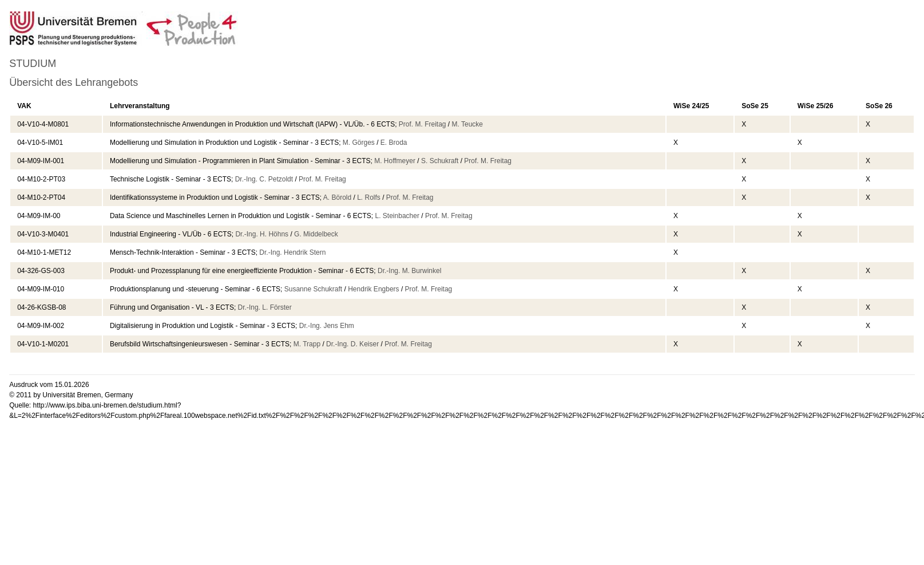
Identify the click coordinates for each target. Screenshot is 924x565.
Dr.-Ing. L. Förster (265, 307)
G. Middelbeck (316, 234)
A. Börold (337, 197)
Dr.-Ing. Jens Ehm (327, 326)
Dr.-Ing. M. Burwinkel (409, 271)
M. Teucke (467, 124)
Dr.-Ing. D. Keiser (352, 344)
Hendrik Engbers (373, 289)
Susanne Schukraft (313, 289)
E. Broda (394, 143)
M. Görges (359, 143)
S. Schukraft (440, 161)
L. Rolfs (369, 197)
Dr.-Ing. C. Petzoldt (264, 179)
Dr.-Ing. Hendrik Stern (292, 252)
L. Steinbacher (397, 216)
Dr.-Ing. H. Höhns (262, 234)
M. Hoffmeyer (395, 161)
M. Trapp (307, 344)
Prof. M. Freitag (423, 124)
